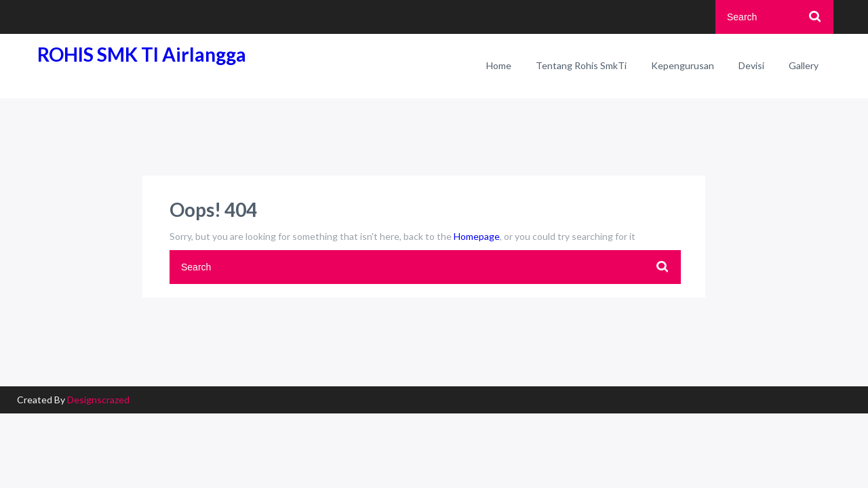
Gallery (804, 65)
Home (499, 65)
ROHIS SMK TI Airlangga (142, 54)
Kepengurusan (683, 65)
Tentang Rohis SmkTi (581, 65)
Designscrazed (98, 400)
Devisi (751, 65)
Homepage (477, 236)
